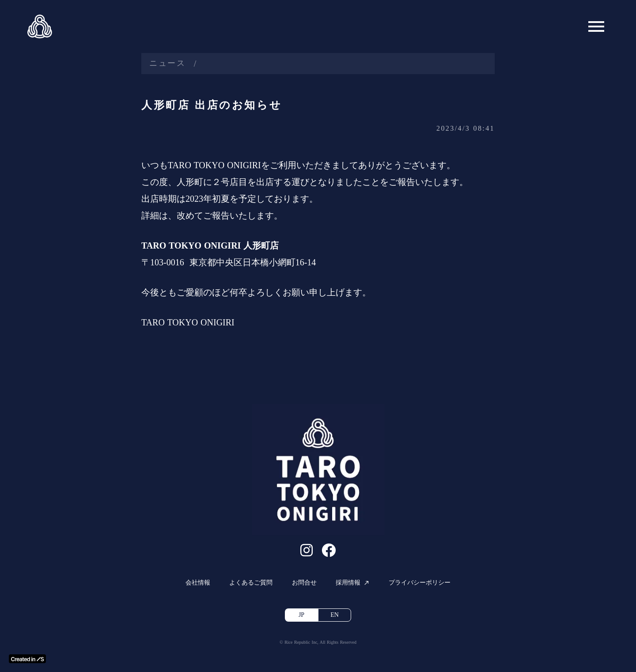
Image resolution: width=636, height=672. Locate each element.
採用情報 (348, 583)
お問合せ (304, 583)
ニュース (168, 63)
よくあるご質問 (251, 583)
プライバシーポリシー (420, 583)
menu (596, 26)
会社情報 (198, 583)
